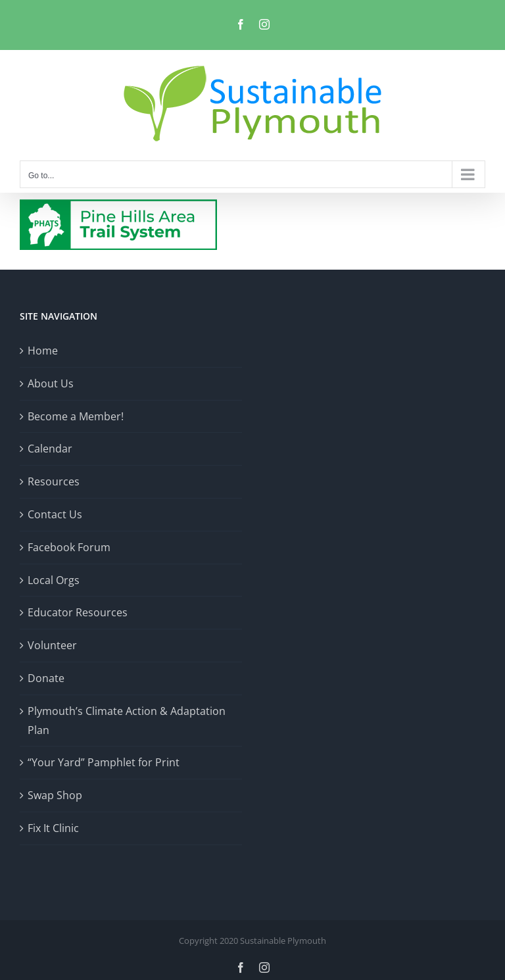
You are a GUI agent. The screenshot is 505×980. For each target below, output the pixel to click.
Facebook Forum (69, 547)
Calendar (50, 449)
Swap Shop (55, 795)
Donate (46, 678)
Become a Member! (76, 416)
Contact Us (55, 514)
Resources (54, 481)
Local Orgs (54, 580)
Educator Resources (78, 612)
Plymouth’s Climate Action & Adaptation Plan (127, 721)
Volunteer (52, 645)
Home (43, 351)
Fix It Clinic (53, 828)
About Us (51, 383)
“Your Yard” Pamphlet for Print (104, 762)
